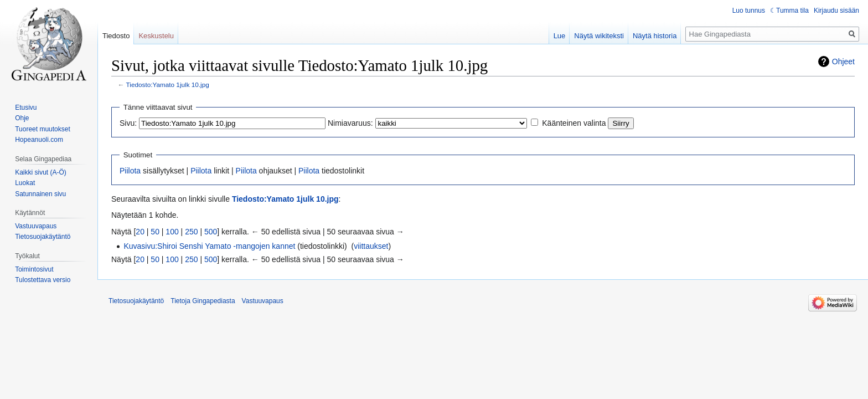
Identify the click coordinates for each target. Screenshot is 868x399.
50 (155, 232)
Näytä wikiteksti (599, 36)
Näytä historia (655, 36)
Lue (560, 36)
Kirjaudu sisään (836, 11)
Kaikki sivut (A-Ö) (41, 172)
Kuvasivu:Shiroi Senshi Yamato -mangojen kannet (209, 246)
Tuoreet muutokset (43, 129)
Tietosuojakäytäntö (43, 237)
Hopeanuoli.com (39, 140)
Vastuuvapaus (36, 226)
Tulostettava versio (43, 280)
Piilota (130, 171)
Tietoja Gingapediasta (203, 301)
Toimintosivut (34, 269)
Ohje (22, 118)
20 (140, 232)
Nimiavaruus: (350, 123)
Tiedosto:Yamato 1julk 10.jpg (168, 85)
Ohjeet (843, 62)
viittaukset (371, 246)
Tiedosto (116, 36)
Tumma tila (792, 11)
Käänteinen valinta (574, 123)
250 (191, 232)
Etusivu (26, 108)
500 (211, 232)
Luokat (25, 183)
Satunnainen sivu (40, 194)
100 (172, 232)
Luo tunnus (749, 11)
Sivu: (128, 123)
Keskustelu (156, 36)
